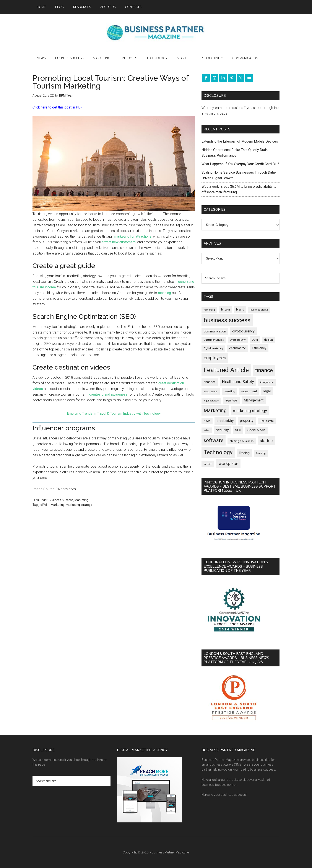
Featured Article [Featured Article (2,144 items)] (226, 370)
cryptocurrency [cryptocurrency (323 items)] (243, 331)
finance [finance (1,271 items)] (264, 370)
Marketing (81, 500)
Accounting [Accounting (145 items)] (209, 310)
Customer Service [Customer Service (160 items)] (214, 340)
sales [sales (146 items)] (207, 430)
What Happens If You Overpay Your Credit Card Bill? (240, 164)
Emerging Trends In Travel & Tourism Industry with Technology (114, 413)
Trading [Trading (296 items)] (244, 453)
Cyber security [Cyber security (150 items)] (238, 340)
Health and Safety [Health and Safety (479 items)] (238, 382)
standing (164, 293)
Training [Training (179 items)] (261, 453)
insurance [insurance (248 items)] (211, 391)
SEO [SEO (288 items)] (238, 430)
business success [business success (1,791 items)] (227, 320)
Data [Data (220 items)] (255, 340)
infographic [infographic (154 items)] (267, 382)
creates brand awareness (108, 394)
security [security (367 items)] (222, 430)
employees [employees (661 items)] (215, 358)
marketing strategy (79, 505)
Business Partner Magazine (156, 32)
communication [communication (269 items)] (215, 331)
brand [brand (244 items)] (240, 309)
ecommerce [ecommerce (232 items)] (238, 348)
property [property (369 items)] (247, 421)
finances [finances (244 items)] (210, 382)
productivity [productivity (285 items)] (225, 421)
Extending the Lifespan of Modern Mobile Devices (240, 141)
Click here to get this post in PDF (58, 107)
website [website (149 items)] (208, 464)
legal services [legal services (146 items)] (211, 401)
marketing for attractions (133, 236)
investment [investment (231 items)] (249, 391)
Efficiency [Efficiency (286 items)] (259, 348)
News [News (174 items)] (207, 421)
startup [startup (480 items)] (266, 441)
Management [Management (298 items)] (254, 400)
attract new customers (119, 242)
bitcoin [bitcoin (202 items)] (226, 310)
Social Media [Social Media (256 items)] (256, 430)
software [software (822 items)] (214, 440)
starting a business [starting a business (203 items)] (242, 441)
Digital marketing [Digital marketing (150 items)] (213, 348)
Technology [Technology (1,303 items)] (218, 452)
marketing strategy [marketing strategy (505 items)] (250, 411)
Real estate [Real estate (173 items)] (267, 421)
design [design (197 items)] (268, 340)
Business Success (61, 500)
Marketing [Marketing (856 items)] (215, 410)
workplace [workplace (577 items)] (228, 464)
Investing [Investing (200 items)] (229, 391)
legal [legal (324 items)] (267, 391)
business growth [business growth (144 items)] (259, 310)
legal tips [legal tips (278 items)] (231, 400)
